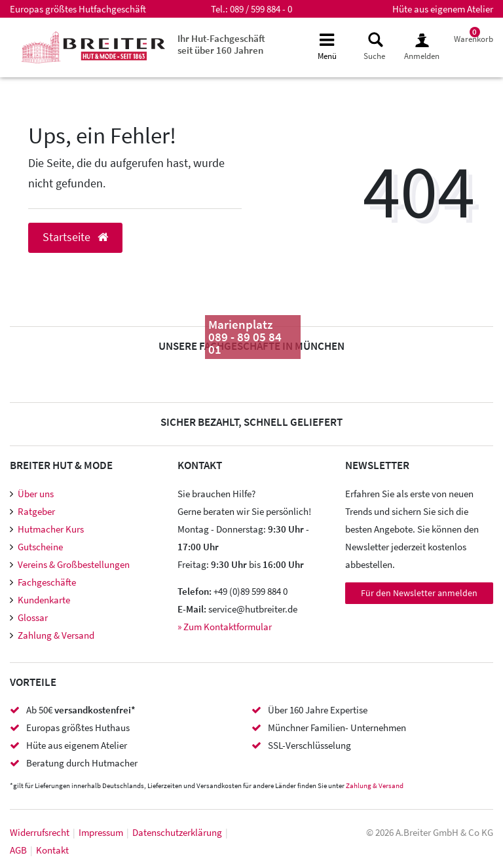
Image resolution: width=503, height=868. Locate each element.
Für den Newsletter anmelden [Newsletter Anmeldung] (419, 593)
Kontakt (52, 850)
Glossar (33, 617)
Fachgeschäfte (47, 582)
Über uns (36, 494)
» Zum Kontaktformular (225, 627)
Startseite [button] (75, 237)
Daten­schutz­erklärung (177, 832)
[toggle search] (374, 47)
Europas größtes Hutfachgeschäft (78, 9)
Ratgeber (36, 511)
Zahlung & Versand (56, 635)
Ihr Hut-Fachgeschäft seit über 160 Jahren (221, 44)
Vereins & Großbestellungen (74, 564)
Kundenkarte (44, 600)
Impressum (101, 832)
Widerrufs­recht (40, 832)
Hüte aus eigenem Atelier (443, 9)
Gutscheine (40, 547)
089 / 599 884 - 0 (261, 9)
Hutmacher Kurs (51, 529)
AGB (18, 850)
